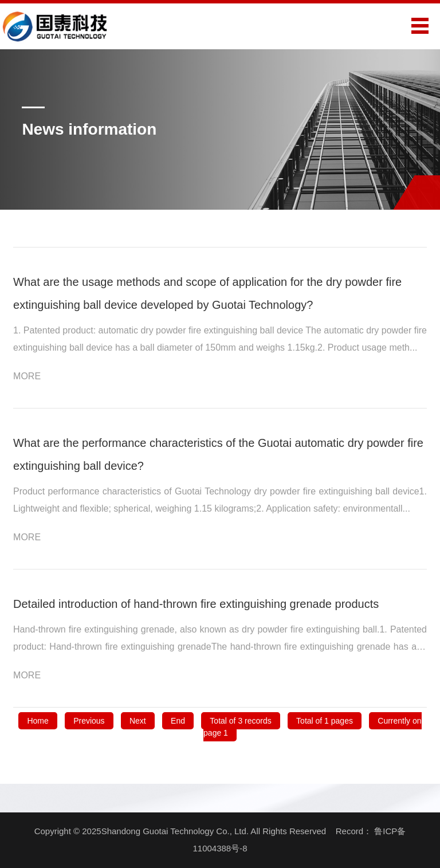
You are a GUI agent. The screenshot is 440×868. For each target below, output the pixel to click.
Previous (89, 721)
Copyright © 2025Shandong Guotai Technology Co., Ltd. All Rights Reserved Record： (205, 831)
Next (138, 721)
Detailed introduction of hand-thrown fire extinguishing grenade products (196, 604)
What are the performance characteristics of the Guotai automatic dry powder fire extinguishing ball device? (218, 454)
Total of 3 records (240, 721)
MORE (34, 376)
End (178, 721)
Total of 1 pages (325, 721)
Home (38, 721)
